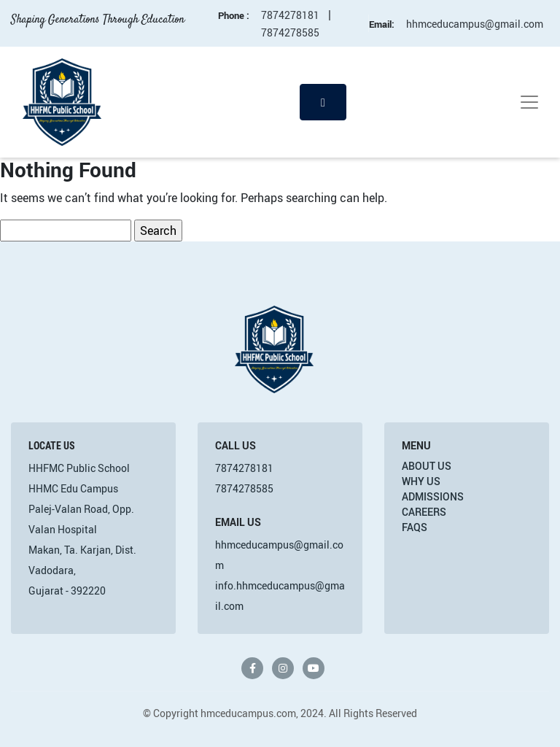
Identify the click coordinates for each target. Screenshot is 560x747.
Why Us (421, 481)
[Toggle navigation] (529, 102)
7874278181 (290, 15)
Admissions (433, 496)
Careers (424, 512)
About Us (427, 466)
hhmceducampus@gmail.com (475, 24)
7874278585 (290, 32)
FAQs (415, 527)
